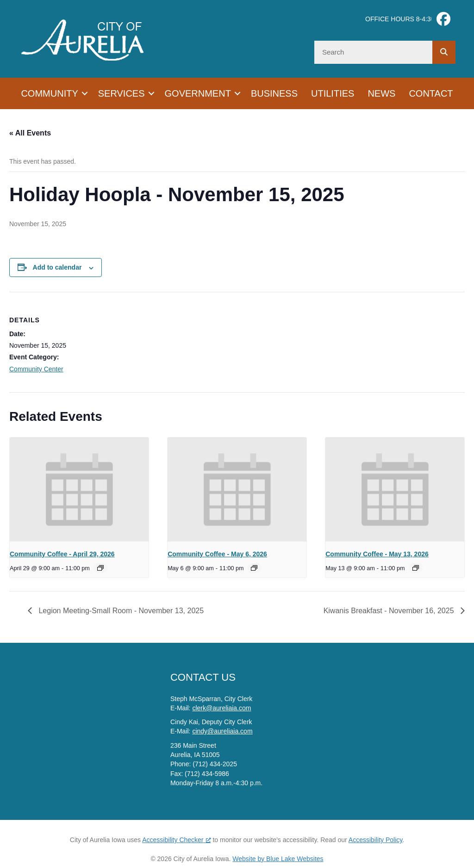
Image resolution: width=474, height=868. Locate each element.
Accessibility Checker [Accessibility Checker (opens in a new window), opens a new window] (176, 840)
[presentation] (79, 489)
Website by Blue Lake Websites (278, 859)
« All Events (30, 133)
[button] (85, 93)
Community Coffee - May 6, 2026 (217, 554)
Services (122, 93)
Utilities (333, 93)
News (381, 93)
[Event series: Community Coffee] (100, 568)
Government (198, 93)
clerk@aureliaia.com (221, 708)
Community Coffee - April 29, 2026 (62, 554)
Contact (431, 93)
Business (274, 93)
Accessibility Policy (375, 840)
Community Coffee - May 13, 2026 (377, 554)
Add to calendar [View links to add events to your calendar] (57, 267)
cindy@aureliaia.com (222, 731)
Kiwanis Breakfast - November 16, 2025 (390, 611)
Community (49, 93)
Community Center (36, 369)
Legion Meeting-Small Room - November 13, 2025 (120, 611)
